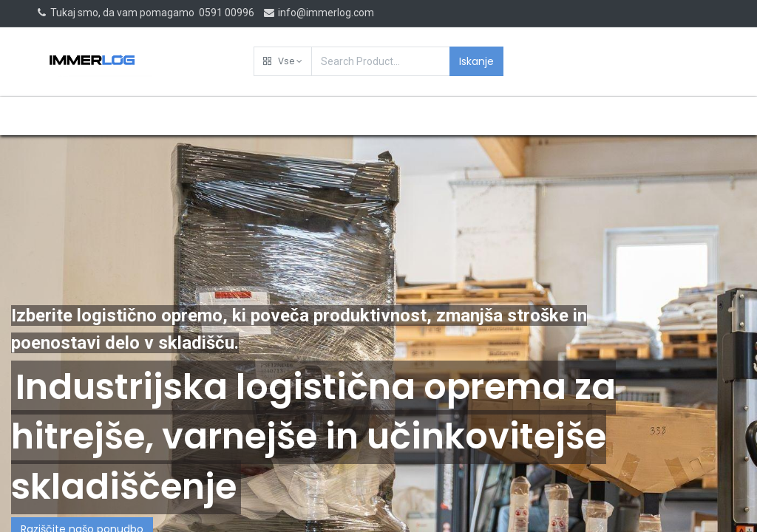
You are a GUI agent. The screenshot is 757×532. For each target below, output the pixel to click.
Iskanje (476, 61)
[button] (283, 61)
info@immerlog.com (318, 13)
